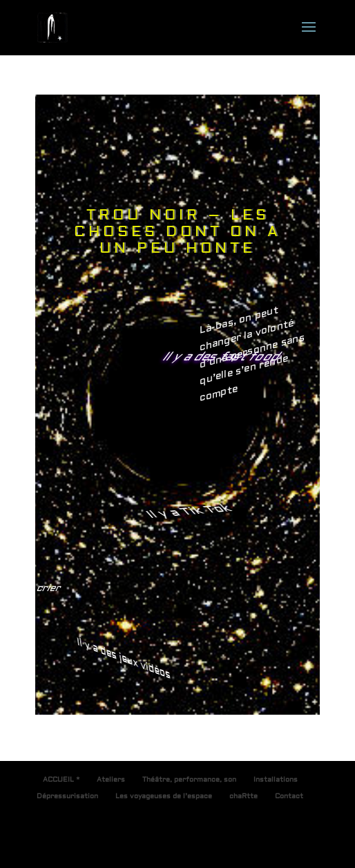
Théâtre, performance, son (189, 779)
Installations (276, 779)
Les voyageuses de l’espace (164, 796)
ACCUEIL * (61, 779)
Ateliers (111, 779)
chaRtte (243, 796)
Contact (289, 796)
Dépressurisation (67, 796)
